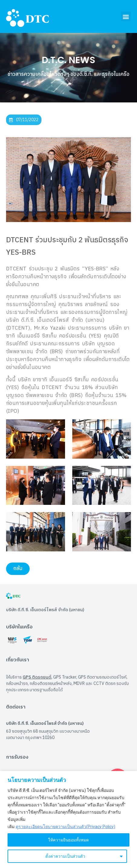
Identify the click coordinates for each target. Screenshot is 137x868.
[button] (126, 16)
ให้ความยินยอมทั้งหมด (69, 840)
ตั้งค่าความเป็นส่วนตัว (65, 856)
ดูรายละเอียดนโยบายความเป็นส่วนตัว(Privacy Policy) (65, 827)
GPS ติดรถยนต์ (37, 677)
